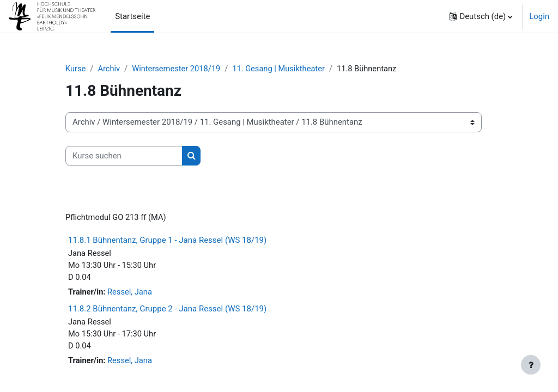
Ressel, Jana (131, 294)
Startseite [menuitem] (132, 16)
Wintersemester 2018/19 (178, 69)
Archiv (110, 69)
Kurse (76, 69)
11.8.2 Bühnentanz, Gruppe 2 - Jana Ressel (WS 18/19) (167, 310)
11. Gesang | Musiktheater (282, 69)
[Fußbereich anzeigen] (531, 365)
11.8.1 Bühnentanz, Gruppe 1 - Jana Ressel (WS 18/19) (167, 241)
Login (539, 16)
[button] (481, 16)
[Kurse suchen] (124, 156)
